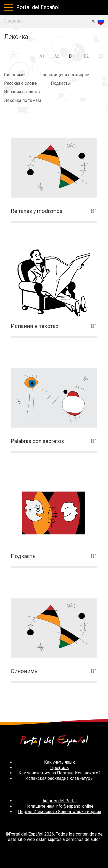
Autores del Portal (60, 801)
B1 (72, 56)
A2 (57, 56)
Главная (13, 21)
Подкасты (61, 83)
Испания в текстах (22, 92)
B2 (86, 56)
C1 (101, 56)
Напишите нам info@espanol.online (59, 806)
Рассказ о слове (20, 83)
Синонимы (15, 75)
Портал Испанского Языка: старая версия (60, 812)
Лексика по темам (22, 100)
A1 (42, 56)
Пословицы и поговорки (64, 75)
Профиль (60, 768)
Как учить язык (60, 762)
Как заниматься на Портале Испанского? (60, 773)
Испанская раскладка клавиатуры (60, 778)
